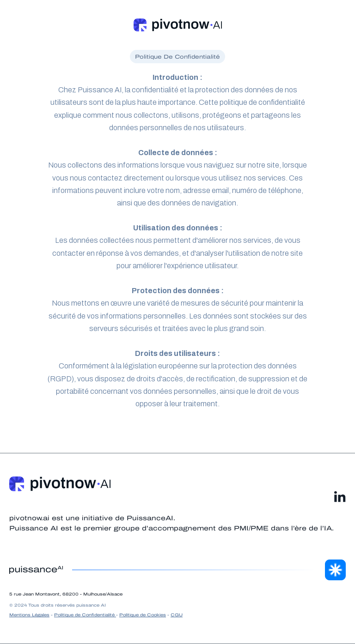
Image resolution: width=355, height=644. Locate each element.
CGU (177, 615)
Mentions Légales (29, 615)
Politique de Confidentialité (85, 615)
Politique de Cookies (143, 615)
